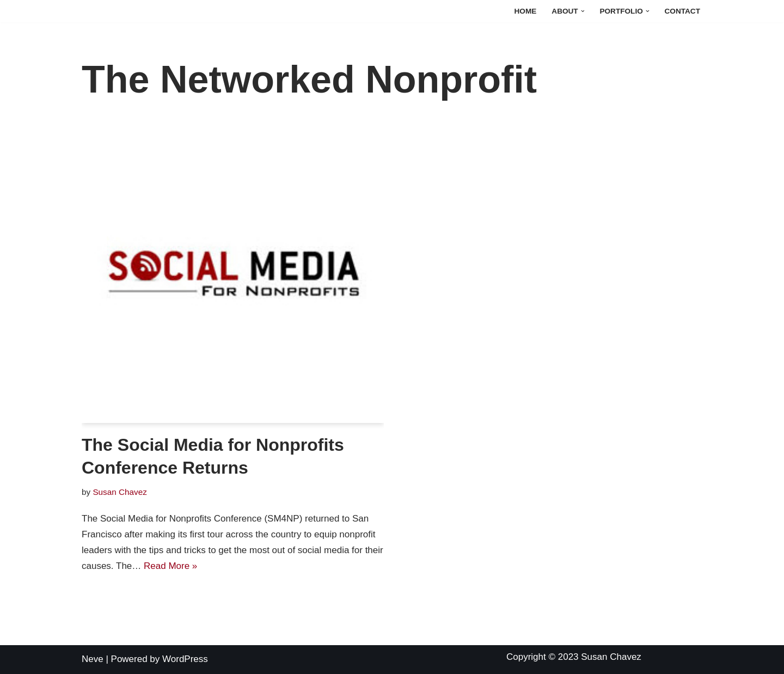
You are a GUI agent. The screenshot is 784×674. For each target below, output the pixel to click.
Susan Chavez (120, 492)
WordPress (185, 659)
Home (526, 11)
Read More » (170, 566)
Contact (682, 11)
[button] (583, 11)
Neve (93, 659)
